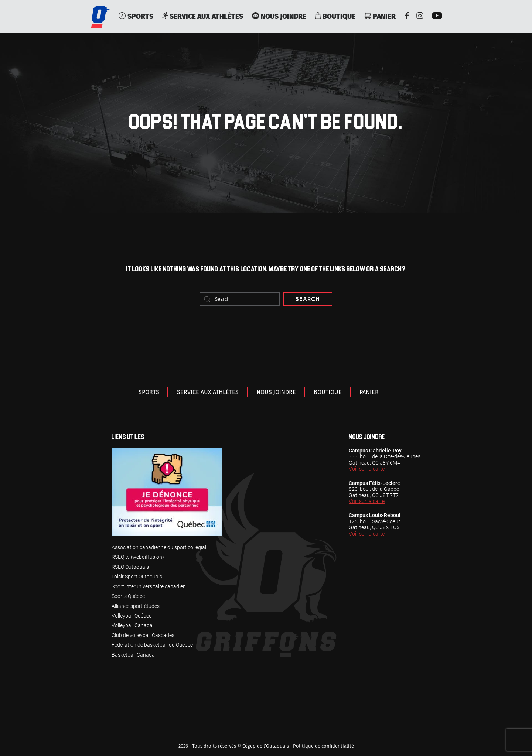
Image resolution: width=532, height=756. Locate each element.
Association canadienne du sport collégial (159, 547)
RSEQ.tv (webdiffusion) (138, 557)
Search (308, 299)
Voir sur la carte (367, 469)
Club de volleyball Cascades (143, 635)
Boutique (335, 16)
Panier (380, 16)
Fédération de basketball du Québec (152, 645)
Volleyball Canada (132, 625)
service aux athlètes (203, 16)
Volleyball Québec (132, 616)
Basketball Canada (133, 655)
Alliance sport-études (136, 606)
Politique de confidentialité (323, 746)
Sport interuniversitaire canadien (149, 586)
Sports (136, 16)
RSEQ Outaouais (130, 567)
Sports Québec (128, 596)
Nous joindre (279, 16)
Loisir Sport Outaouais (137, 577)
